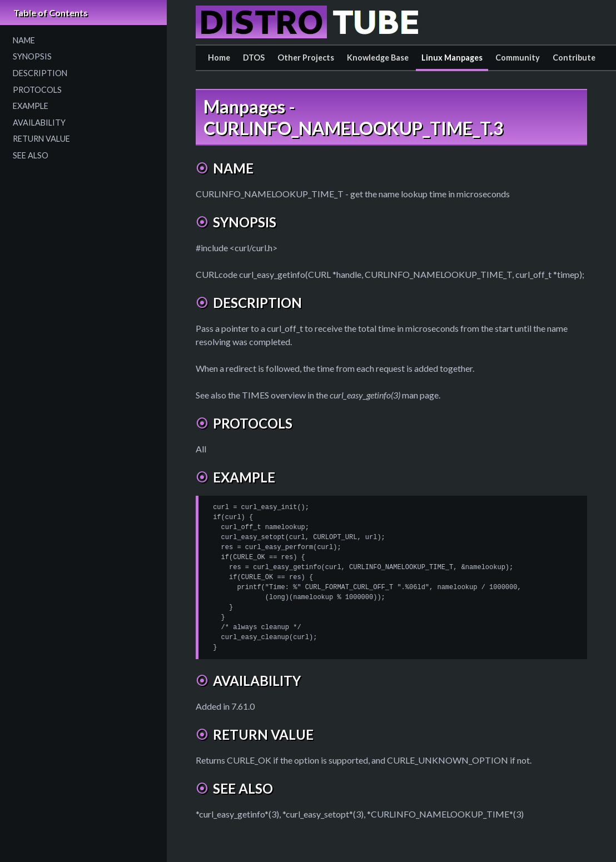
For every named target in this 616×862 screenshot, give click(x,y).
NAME (24, 40)
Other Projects (306, 58)
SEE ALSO (31, 155)
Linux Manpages (452, 58)
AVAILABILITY (39, 123)
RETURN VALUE (41, 139)
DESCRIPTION (40, 73)
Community (518, 58)
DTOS (254, 58)
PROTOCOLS (37, 90)
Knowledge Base (378, 58)
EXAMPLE (31, 106)
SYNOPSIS (32, 56)
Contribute (574, 58)
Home (219, 58)
